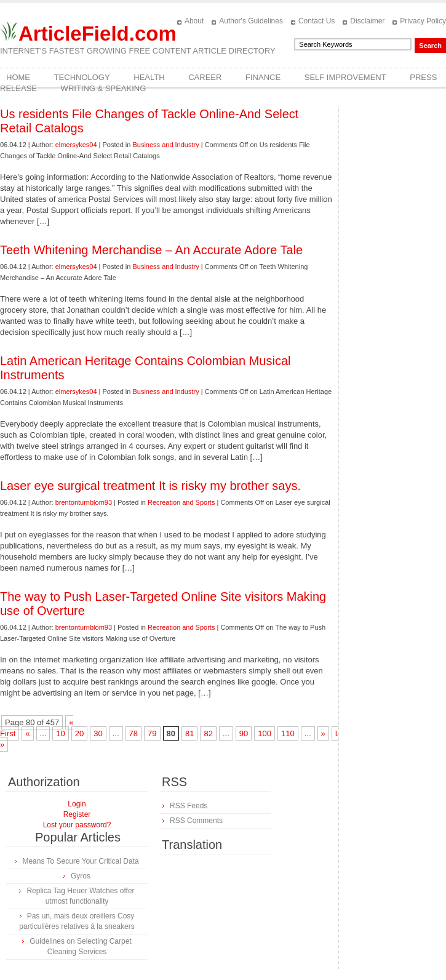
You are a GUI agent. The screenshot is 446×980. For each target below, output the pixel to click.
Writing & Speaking (104, 88)
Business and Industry (165, 145)
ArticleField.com (98, 34)
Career (205, 77)
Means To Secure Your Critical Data (80, 861)
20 (79, 733)
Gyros (81, 876)
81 (189, 733)
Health (149, 77)
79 (152, 733)
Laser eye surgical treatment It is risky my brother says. (150, 486)
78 (133, 733)
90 (244, 733)
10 (60, 733)
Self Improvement (345, 77)
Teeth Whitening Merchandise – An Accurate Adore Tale (151, 250)
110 (288, 733)
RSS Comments (196, 821)
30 (98, 733)
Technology (82, 77)
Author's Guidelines (251, 21)
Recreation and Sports (181, 502)
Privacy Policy (423, 21)
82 (208, 733)
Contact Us (317, 21)
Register (77, 814)
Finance (263, 77)
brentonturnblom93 (84, 502)
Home (18, 77)
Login (77, 804)
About (194, 21)
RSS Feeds (189, 806)
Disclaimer (367, 21)
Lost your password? (77, 825)
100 (265, 733)
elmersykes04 (76, 145)
